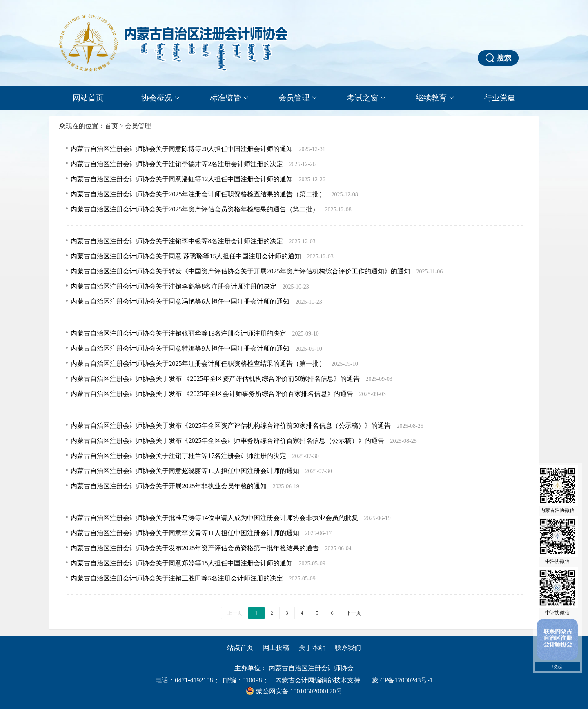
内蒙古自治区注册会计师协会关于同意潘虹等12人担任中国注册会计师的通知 (183, 179)
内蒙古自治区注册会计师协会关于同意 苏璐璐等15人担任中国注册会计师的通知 (187, 256)
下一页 (354, 613)
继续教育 (435, 98)
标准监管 (229, 98)
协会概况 (160, 98)
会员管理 (298, 98)
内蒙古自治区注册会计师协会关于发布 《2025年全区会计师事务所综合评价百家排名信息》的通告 (213, 394)
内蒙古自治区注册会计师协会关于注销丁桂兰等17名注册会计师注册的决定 (179, 456)
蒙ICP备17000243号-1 (402, 680)
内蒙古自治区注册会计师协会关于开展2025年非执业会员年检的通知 (169, 486)
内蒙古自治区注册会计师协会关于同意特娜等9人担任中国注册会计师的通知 (181, 348)
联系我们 (348, 648)
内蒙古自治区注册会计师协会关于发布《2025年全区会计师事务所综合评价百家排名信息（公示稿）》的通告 (228, 441)
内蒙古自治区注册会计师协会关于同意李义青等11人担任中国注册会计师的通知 (186, 533)
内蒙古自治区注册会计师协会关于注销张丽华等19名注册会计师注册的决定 (179, 333)
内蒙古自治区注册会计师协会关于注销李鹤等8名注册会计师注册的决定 (174, 286)
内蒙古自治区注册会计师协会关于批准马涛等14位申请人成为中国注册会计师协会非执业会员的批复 (215, 518)
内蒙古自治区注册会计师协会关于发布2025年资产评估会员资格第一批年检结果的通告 (196, 548)
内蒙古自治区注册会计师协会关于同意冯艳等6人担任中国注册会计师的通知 (181, 301)
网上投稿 (276, 648)
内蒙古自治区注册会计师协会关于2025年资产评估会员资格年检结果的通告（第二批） (196, 209)
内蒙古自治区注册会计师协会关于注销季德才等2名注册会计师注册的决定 (178, 164)
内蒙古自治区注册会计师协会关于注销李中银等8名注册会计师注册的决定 (178, 241)
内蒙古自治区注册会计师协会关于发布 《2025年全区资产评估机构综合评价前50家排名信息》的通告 (216, 379)
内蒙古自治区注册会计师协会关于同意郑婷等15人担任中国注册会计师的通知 (183, 563)
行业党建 (500, 98)
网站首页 (88, 98)
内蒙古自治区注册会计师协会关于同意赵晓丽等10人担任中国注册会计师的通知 (186, 471)
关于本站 (312, 648)
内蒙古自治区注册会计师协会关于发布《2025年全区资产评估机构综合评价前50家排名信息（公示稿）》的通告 (232, 426)
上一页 (235, 613)
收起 (557, 667)
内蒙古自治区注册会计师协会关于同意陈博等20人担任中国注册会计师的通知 (183, 149)
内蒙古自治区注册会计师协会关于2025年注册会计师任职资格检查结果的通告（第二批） (199, 194)
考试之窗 (366, 98)
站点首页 (240, 648)
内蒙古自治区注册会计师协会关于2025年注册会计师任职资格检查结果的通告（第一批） (199, 363)
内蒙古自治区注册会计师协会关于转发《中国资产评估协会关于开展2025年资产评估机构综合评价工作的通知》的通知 (241, 271)
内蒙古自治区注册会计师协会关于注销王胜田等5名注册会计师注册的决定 (178, 578)
